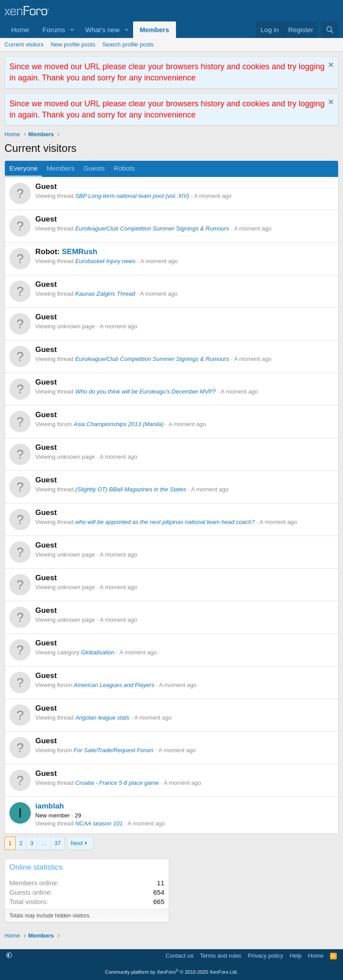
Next (77, 843)
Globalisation (98, 652)
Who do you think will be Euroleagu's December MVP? (145, 392)
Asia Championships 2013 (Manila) (119, 424)
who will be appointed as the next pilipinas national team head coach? (165, 522)
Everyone (23, 168)
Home (20, 30)
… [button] (44, 843)
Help (296, 956)
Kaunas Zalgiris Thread (105, 294)
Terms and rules (221, 956)
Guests (94, 168)
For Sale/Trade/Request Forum (114, 750)
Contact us (180, 956)
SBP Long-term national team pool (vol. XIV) (132, 196)
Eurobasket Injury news (105, 261)
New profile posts (73, 44)
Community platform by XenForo (171, 972)
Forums (54, 30)
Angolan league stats (102, 718)
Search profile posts (128, 44)
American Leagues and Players (114, 685)
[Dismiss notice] (330, 66)
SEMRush (79, 252)
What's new (102, 30)
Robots (124, 168)
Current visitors (24, 44)
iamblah (50, 806)
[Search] (330, 30)
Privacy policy (266, 956)
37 (58, 843)
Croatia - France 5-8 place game (117, 783)
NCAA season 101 (99, 823)
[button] (72, 30)
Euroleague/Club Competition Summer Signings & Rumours (152, 228)
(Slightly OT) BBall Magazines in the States (131, 489)
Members (155, 30)
